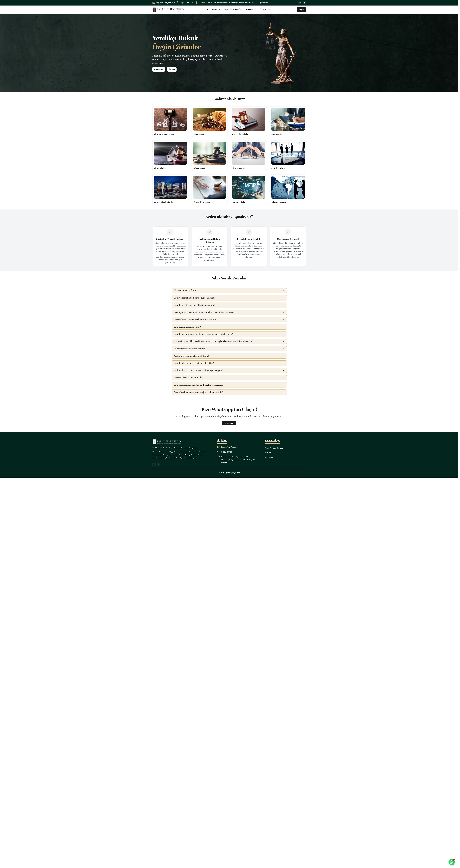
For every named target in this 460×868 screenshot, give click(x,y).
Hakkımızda (214, 10)
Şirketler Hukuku (278, 168)
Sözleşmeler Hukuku (201, 202)
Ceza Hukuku (198, 134)
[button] (229, 291)
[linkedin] (304, 3)
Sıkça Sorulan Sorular (274, 448)
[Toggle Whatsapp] (452, 862)
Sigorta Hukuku (239, 168)
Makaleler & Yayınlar (233, 9)
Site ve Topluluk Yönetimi (164, 202)
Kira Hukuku (277, 134)
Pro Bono (250, 9)
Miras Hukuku (160, 168)
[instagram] (300, 3)
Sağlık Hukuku (199, 168)
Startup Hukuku (239, 202)
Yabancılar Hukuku (279, 202)
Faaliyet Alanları (266, 10)
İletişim (268, 453)
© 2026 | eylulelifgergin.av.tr (229, 473)
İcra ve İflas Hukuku (240, 134)
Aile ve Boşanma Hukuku (164, 134)
